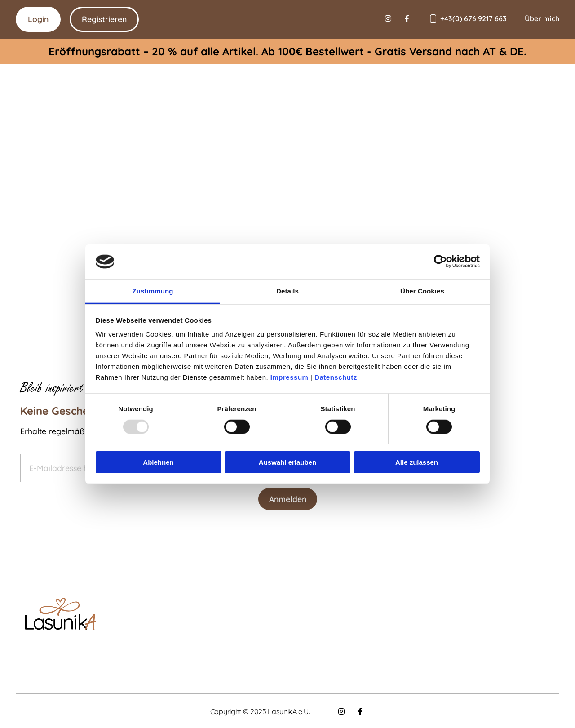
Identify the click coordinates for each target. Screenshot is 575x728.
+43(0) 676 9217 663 (473, 18)
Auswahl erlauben (287, 462)
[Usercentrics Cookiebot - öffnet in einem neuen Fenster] (440, 262)
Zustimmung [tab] (153, 291)
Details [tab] (287, 291)
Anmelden (288, 499)
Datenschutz (336, 377)
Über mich (542, 18)
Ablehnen (158, 462)
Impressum (290, 377)
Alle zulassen (417, 462)
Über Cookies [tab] (422, 291)
